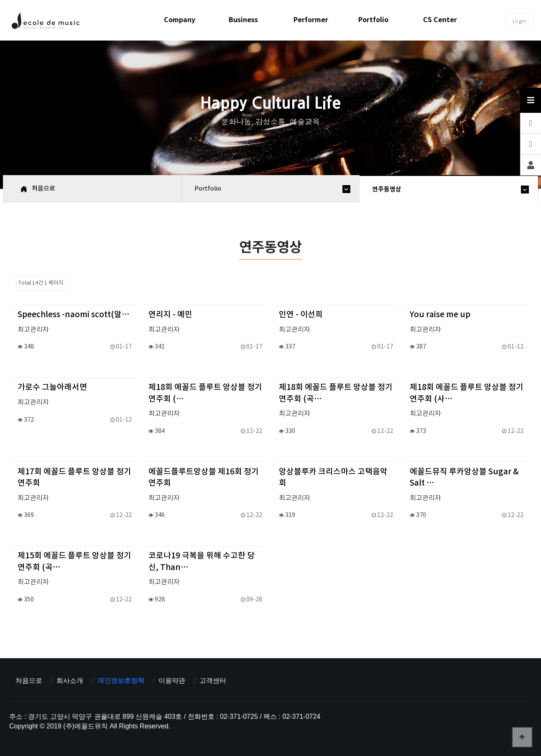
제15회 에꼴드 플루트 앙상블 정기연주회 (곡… (74, 561)
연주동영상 (387, 189)
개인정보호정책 (121, 681)
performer (311, 20)
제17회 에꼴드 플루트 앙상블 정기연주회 (74, 477)
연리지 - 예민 (170, 315)
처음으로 (29, 681)
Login (519, 21)
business (243, 20)
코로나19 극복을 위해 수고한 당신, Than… (202, 561)
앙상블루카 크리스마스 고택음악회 (333, 477)
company (180, 20)
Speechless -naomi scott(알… (74, 315)
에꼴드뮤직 (45, 23)
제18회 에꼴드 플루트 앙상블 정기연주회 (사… (467, 393)
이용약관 (172, 681)
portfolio (373, 20)
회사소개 (70, 681)
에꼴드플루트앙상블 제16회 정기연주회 (204, 477)
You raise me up (440, 315)
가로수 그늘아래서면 (52, 387)
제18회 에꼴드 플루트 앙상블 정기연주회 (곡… (336, 393)
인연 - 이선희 (301, 315)
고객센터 (213, 681)
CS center (440, 20)
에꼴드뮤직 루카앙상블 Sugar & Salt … (464, 477)
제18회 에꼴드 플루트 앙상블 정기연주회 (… (205, 393)
